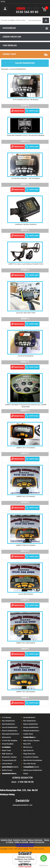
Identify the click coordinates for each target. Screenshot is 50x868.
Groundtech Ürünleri (31, 757)
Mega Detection (29, 754)
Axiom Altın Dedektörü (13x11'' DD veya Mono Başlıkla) (26, 136)
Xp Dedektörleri (29, 718)
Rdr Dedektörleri (30, 721)
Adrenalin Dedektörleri (11, 734)
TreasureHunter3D (9, 761)
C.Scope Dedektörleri (31, 767)
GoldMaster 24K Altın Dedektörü (26, 225)
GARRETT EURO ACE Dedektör (26, 545)
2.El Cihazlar (7, 718)
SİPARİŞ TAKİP (9, 54)
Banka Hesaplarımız (37, 842)
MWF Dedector (7, 754)
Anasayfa (5, 69)
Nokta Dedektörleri (31, 724)
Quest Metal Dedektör (10, 767)
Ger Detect (6, 747)
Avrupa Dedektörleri (31, 728)
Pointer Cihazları (30, 737)
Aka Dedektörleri (8, 721)
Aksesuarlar (7, 737)
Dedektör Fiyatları (20, 840)
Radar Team (6, 751)
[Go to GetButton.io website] (44, 865)
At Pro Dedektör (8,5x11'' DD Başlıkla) (26, 100)
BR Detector (28, 747)
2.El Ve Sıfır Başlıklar (10, 741)
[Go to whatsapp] (44, 858)
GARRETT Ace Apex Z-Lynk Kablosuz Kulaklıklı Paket (26, 264)
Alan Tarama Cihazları (31, 741)
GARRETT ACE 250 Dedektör (26, 497)
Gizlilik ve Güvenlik (21, 842)
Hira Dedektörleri (9, 774)
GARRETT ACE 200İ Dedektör (26, 692)
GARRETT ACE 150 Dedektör (26, 448)
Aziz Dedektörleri (8, 724)
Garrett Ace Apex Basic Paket (26, 313)
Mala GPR (27, 744)
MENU (3, 2)
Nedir (10, 840)
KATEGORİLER (9, 28)
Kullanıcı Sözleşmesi (35, 840)
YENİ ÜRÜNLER (10, 46)
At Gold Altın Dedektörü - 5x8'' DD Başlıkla (26, 179)
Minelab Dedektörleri (31, 731)
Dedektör (23, 801)
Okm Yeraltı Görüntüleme (33, 761)
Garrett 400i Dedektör (26, 594)
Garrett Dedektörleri (18, 69)
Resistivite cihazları (9, 757)
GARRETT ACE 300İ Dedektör (26, 643)
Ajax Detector (29, 751)
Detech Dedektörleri (10, 731)
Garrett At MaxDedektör (26, 356)
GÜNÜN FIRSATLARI (12, 37)
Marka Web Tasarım (37, 849)
